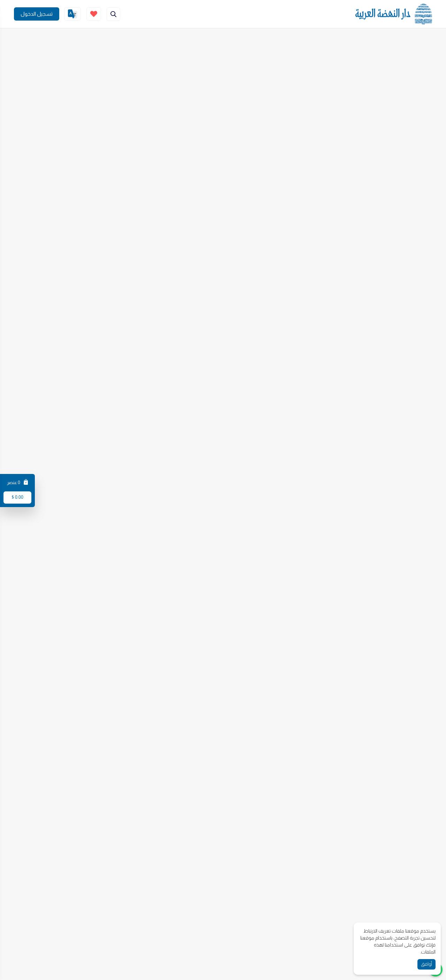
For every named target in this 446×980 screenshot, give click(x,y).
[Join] (37, 14)
